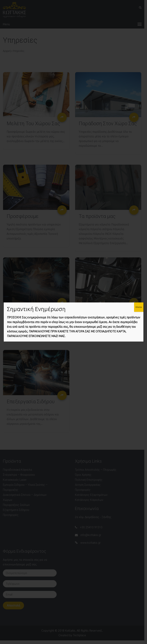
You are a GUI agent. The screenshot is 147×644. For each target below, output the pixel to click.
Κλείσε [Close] (139, 307)
